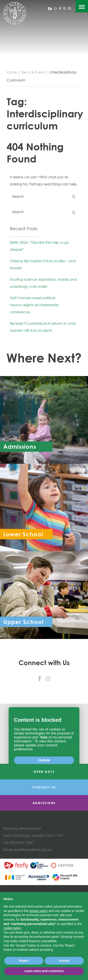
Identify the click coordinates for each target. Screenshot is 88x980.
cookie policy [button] (12, 928)
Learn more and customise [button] (44, 971)
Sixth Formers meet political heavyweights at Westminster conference (34, 305)
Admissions (44, 861)
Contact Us (44, 846)
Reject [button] (24, 961)
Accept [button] (64, 961)
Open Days (44, 830)
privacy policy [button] (38, 911)
